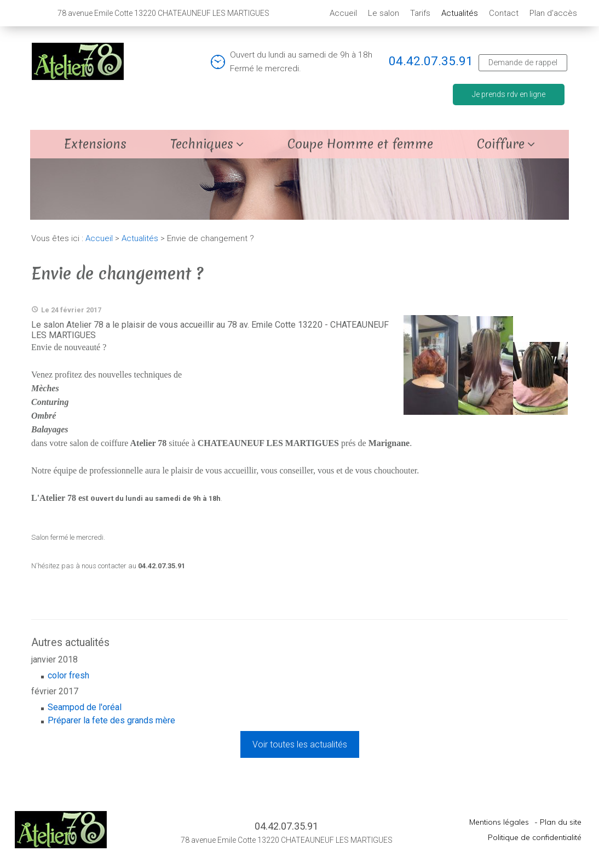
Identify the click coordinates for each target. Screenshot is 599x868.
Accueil (343, 13)
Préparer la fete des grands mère (111, 720)
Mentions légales (499, 822)
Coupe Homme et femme (360, 144)
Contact (504, 13)
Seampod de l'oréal (85, 707)
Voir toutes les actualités (300, 744)
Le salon (384, 13)
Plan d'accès (553, 13)
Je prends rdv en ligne (509, 94)
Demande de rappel (523, 62)
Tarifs (420, 13)
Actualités (460, 13)
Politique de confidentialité (535, 837)
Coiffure (501, 144)
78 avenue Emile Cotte (163, 13)
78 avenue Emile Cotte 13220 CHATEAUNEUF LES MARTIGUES (287, 840)
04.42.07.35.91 (431, 61)
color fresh (68, 675)
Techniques (202, 144)
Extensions (95, 144)
